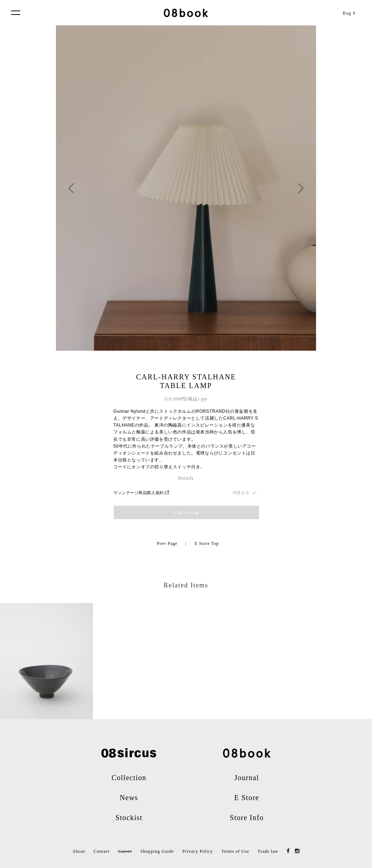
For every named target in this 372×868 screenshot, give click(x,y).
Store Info (247, 818)
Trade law (268, 851)
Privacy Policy (198, 851)
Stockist (129, 818)
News (129, 798)
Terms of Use (235, 851)
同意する (241, 493)
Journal (247, 778)
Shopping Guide (157, 851)
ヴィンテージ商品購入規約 (141, 493)
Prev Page (167, 543)
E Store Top (207, 543)
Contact (102, 851)
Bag (349, 13)
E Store (247, 798)
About (79, 851)
